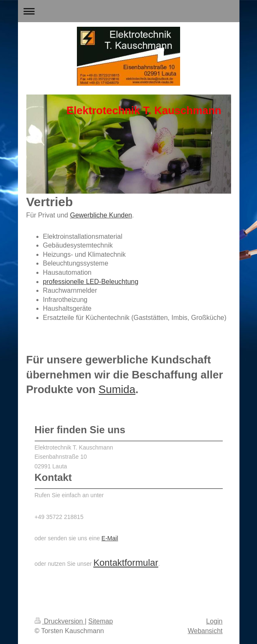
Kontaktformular (126, 563)
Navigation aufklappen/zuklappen (129, 11)
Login (214, 621)
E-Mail (110, 538)
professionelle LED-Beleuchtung (91, 282)
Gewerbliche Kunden (101, 215)
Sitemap (101, 621)
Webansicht (205, 631)
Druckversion (60, 621)
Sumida (117, 389)
